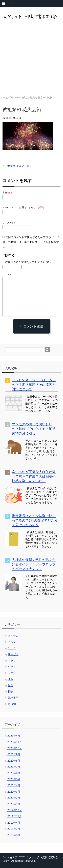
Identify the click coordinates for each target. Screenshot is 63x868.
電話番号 (13, 698)
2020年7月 (14, 767)
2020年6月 (14, 773)
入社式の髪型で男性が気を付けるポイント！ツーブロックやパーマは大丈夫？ (34, 564)
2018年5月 (14, 835)
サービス (13, 654)
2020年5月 (14, 779)
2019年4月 (14, 823)
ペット (12, 667)
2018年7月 (14, 829)
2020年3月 (14, 792)
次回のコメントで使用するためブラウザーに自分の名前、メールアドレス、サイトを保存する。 (31, 242)
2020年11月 (15, 742)
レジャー (13, 673)
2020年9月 (14, 754)
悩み (10, 679)
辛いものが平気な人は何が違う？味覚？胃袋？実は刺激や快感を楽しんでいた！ (34, 476)
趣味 (10, 692)
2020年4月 (14, 785)
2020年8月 (14, 761)
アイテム (13, 636)
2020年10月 (15, 748)
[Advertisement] (32, 59)
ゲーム (12, 648)
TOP (29, 98)
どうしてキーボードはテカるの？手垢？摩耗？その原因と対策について (34, 385)
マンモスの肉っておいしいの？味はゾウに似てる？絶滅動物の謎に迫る (34, 429)
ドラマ (12, 661)
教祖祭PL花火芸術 (18, 166)
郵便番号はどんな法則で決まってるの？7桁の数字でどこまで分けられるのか (35, 520)
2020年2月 (14, 798)
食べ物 (12, 704)
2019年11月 (15, 816)
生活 (10, 685)
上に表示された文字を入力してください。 (28, 262)
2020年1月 (14, 804)
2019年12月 (15, 810)
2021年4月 (14, 736)
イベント (13, 642)
